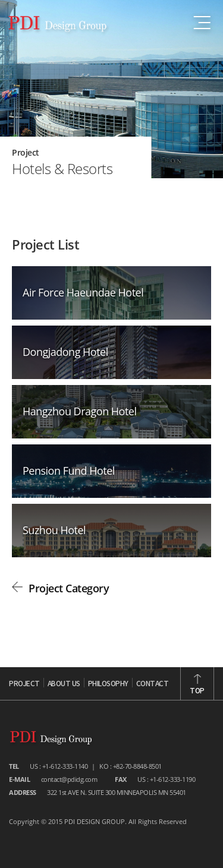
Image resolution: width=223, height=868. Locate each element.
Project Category (69, 588)
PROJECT (24, 684)
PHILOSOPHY (108, 684)
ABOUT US (64, 684)
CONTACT (153, 684)
